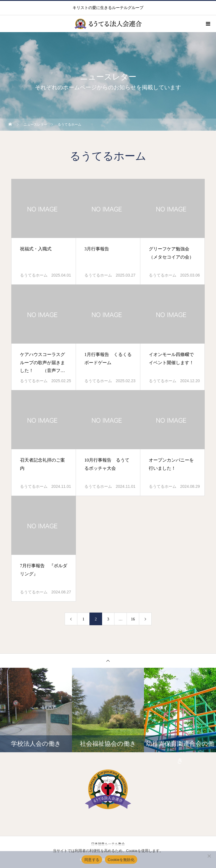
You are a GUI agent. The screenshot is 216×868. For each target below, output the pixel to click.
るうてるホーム (34, 275)
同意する (92, 860)
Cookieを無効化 (121, 860)
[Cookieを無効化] (209, 856)
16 (133, 619)
